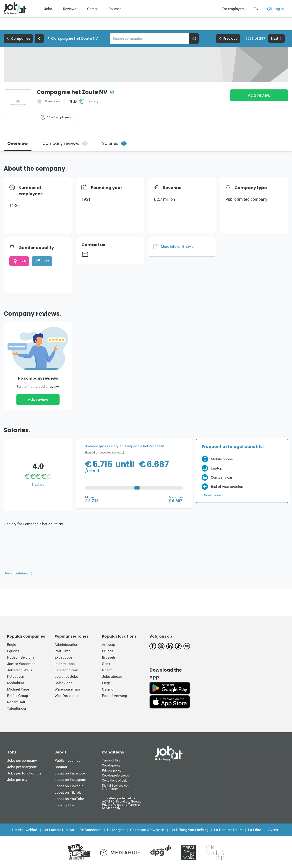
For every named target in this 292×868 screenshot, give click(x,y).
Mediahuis (16, 683)
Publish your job (68, 760)
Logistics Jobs (66, 676)
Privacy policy (112, 770)
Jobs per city (17, 780)
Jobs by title (64, 805)
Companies (18, 39)
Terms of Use (111, 760)
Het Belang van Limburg (189, 830)
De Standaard (90, 830)
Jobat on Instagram (70, 780)
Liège (106, 683)
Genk (106, 664)
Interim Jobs (65, 664)
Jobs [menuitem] (48, 9)
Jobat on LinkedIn (69, 786)
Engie (12, 645)
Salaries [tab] (114, 143)
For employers (233, 9)
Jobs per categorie (22, 767)
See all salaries (16, 573)
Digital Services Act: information (116, 787)
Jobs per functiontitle (24, 773)
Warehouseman (67, 689)
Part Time (62, 651)
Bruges (108, 651)
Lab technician (66, 670)
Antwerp (109, 645)
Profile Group (18, 696)
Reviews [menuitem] (70, 9)
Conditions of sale (115, 780)
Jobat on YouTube (69, 799)
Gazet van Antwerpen (147, 830)
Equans (13, 651)
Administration (66, 645)
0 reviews (52, 101)
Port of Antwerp (115, 696)
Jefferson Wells (20, 670)
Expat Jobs (64, 657)
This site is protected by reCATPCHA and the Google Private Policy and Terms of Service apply (121, 803)
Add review (259, 95)
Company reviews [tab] (65, 143)
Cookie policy (111, 765)
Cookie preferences (115, 775)
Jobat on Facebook (70, 773)
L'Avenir (272, 830)
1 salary (92, 101)
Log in (276, 9)
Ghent (107, 670)
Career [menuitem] (92, 9)
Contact (61, 767)
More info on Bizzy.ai (174, 247)
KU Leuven (16, 676)
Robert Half (16, 702)
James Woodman (21, 664)
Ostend (108, 689)
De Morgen (116, 830)
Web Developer (66, 696)
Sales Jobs (63, 683)
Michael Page (18, 689)
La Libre (254, 830)
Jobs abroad (112, 676)
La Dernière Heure (228, 830)
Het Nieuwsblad (25, 830)
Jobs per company (22, 760)
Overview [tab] (18, 143)
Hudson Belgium (20, 657)
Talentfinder (17, 708)
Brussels (109, 657)
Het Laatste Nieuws (58, 830)
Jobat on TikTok (68, 792)
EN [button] (256, 9)
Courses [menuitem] (115, 9)
